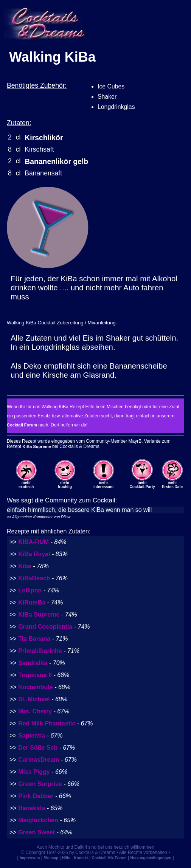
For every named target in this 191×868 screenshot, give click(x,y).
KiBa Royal (34, 554)
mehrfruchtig (65, 485)
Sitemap (51, 858)
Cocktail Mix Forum (109, 858)
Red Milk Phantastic (47, 723)
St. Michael (34, 699)
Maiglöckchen (38, 820)
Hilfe (66, 858)
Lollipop (30, 590)
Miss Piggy (34, 772)
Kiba (25, 566)
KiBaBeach (34, 578)
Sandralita (33, 663)
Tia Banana (34, 639)
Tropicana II (35, 675)
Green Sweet (36, 832)
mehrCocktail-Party (142, 485)
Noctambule (36, 687)
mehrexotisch (26, 485)
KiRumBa (32, 602)
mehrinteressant (103, 485)
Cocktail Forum (22, 425)
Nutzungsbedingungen (151, 858)
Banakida (32, 808)
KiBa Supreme (36, 446)
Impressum (30, 858)
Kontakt (81, 858)
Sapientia (32, 735)
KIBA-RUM (33, 542)
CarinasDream (39, 760)
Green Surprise (40, 784)
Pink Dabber (36, 796)
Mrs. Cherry (35, 711)
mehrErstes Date (172, 485)
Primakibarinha (40, 651)
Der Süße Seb (38, 748)
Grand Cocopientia (45, 627)
